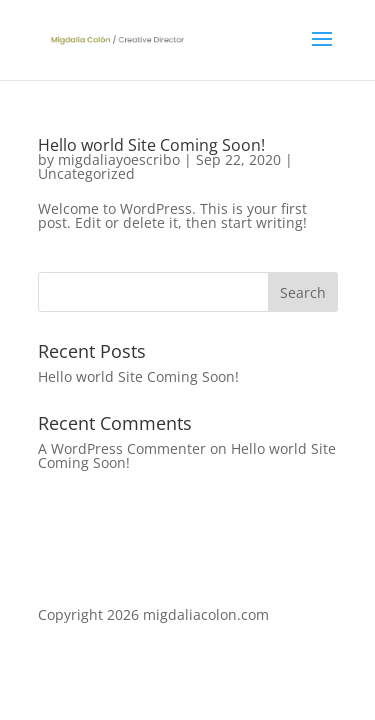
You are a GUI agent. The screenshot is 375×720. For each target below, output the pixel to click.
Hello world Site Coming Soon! (151, 145)
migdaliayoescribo (119, 159)
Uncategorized (86, 173)
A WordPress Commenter (122, 448)
